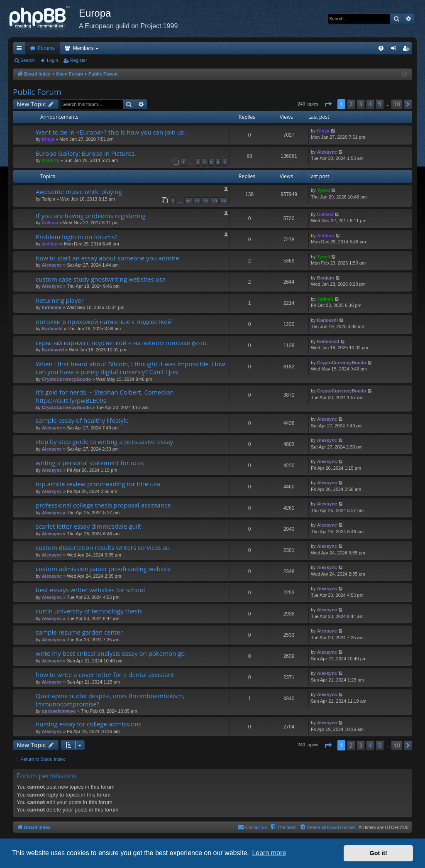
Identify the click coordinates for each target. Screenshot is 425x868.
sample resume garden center (79, 632)
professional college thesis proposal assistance (103, 505)
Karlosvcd (53, 350)
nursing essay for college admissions (89, 724)
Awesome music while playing (79, 191)
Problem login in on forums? (77, 237)
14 (224, 201)
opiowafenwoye (59, 711)
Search (28, 60)
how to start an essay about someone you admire (107, 258)
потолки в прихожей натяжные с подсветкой (104, 321)
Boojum (326, 278)
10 (188, 201)
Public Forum (37, 92)
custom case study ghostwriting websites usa (101, 279)
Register (79, 60)
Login (53, 60)
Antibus (50, 244)
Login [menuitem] (395, 50)
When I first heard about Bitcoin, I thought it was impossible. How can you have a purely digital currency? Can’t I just (130, 368)
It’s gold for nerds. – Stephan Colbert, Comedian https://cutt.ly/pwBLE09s (105, 396)
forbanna (52, 307)
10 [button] (397, 104)
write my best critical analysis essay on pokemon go (110, 653)
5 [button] (380, 104)
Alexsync (327, 152)
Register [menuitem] (408, 50)
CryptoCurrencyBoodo (67, 379)
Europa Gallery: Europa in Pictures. (86, 153)
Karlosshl (52, 329)
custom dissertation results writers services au (103, 547)
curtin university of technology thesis (89, 611)
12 (206, 201)
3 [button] (361, 104)
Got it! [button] (379, 853)
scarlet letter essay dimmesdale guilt (88, 526)
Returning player (60, 300)
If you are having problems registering (91, 216)
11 (197, 201)
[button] (328, 104)
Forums (46, 48)
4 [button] (370, 104)
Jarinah (325, 299)
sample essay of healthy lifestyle (82, 420)
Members (83, 48)
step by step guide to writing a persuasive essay (104, 441)
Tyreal (324, 190)
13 (215, 201)
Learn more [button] (269, 853)
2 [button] (351, 104)
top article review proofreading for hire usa (98, 484)
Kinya (48, 139)
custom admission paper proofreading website (103, 569)
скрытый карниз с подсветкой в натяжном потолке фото (121, 343)
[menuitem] (381, 48)
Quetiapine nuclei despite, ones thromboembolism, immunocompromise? (110, 700)
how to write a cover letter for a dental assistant (105, 674)
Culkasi (50, 223)
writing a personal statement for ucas (90, 463)
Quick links (21, 50)
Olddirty (51, 160)
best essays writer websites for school (90, 590)
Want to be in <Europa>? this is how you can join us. (111, 132)
